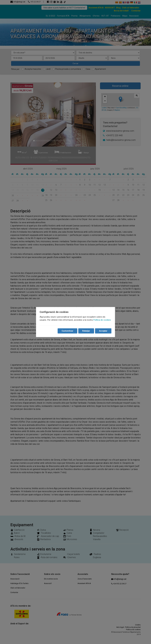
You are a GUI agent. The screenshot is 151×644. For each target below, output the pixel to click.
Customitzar (67, 331)
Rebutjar (86, 331)
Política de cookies (102, 320)
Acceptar (103, 331)
